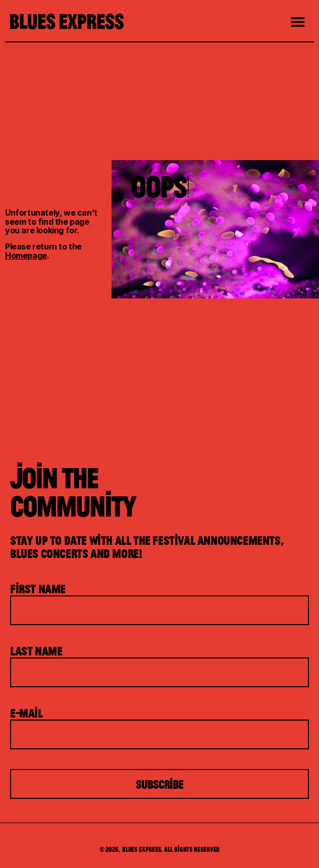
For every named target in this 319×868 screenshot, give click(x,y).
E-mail (26, 713)
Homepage (26, 256)
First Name (38, 589)
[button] (298, 21)
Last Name (36, 651)
